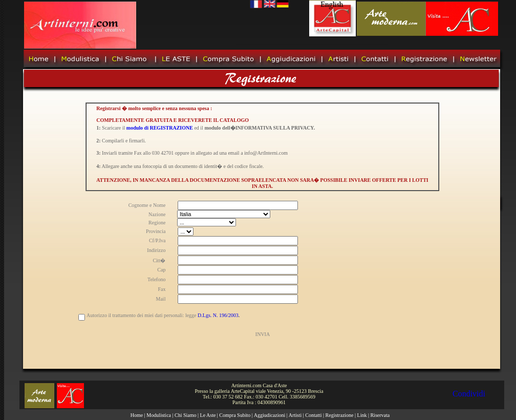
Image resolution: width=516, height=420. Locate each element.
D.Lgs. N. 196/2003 (218, 315)
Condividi (469, 394)
